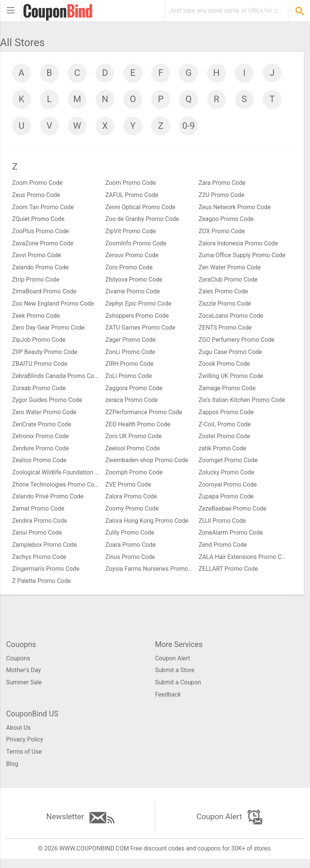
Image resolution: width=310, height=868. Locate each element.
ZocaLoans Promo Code (231, 319)
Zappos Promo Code (226, 416)
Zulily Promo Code (130, 538)
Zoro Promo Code (129, 270)
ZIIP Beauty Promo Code (45, 355)
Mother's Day (24, 677)
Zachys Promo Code (40, 563)
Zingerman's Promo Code (46, 575)
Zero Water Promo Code (45, 416)
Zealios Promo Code (40, 465)
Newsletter (81, 826)
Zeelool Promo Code (133, 453)
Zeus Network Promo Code (235, 209)
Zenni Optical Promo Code (141, 209)
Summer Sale (24, 689)
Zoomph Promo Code (134, 477)
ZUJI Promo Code (222, 526)
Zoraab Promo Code (39, 392)
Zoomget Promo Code (228, 465)
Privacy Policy (25, 747)
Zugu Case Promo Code (231, 355)
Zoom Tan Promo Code (43, 209)
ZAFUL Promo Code (132, 197)
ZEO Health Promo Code (138, 428)
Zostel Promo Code (225, 441)
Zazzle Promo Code (225, 307)
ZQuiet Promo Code (39, 221)
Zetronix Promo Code (41, 441)
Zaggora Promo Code (134, 392)
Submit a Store (175, 677)
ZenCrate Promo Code (42, 428)
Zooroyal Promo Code (228, 489)
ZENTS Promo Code (225, 331)
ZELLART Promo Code (229, 575)
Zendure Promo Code (41, 453)
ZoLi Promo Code (129, 380)
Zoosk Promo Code (225, 368)
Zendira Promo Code (40, 526)
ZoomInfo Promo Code (136, 246)
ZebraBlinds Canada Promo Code (56, 380)
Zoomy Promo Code (133, 514)
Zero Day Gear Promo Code (49, 331)
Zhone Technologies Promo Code (56, 489)
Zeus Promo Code (37, 197)
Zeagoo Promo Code (226, 221)
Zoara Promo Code (131, 550)
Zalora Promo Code (132, 502)
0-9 (247, 127)
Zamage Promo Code (227, 392)
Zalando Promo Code (41, 270)
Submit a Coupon (178, 689)
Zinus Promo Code (131, 563)
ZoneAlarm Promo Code (231, 538)
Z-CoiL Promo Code (225, 428)
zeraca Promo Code (132, 404)
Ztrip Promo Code (36, 282)
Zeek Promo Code (36, 319)
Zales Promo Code (224, 294)
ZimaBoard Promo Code (45, 294)
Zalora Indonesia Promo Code (239, 246)
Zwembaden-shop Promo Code (147, 465)
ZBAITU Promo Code (40, 368)
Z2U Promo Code (222, 197)
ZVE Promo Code (129, 489)
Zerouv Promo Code (133, 258)
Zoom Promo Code (38, 185)
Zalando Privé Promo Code (48, 502)
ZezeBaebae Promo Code (233, 514)
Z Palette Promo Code (42, 587)
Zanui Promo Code (37, 538)
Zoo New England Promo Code (54, 307)
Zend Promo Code (223, 550)
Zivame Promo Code (133, 294)
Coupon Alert (173, 665)
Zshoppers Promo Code (138, 319)
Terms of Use (24, 760)
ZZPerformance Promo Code (144, 416)
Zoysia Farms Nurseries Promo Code (149, 575)
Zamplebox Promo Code (45, 550)
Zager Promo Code (131, 343)
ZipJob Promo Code (39, 343)
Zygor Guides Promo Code (48, 404)
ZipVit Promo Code (131, 233)
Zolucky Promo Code (227, 477)
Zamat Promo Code (39, 514)
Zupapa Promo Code (226, 502)
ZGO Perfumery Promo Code (237, 343)
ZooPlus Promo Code (41, 233)
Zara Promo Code (222, 185)
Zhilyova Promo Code (134, 282)
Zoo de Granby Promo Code (143, 221)
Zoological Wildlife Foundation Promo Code (56, 477)
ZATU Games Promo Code (141, 331)
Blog (12, 772)
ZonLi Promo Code (131, 355)
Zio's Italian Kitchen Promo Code (242, 404)
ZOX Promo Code (222, 233)
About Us (18, 735)
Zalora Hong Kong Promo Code (148, 526)
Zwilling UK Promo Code (231, 380)
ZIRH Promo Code (130, 368)
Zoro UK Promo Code (134, 441)
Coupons (18, 665)
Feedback (168, 702)
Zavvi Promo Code (37, 258)
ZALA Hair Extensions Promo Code (242, 563)
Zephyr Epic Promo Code (139, 307)
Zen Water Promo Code (230, 270)
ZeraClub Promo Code (228, 282)
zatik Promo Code (223, 453)
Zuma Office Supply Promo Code (242, 258)
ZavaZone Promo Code (43, 246)
